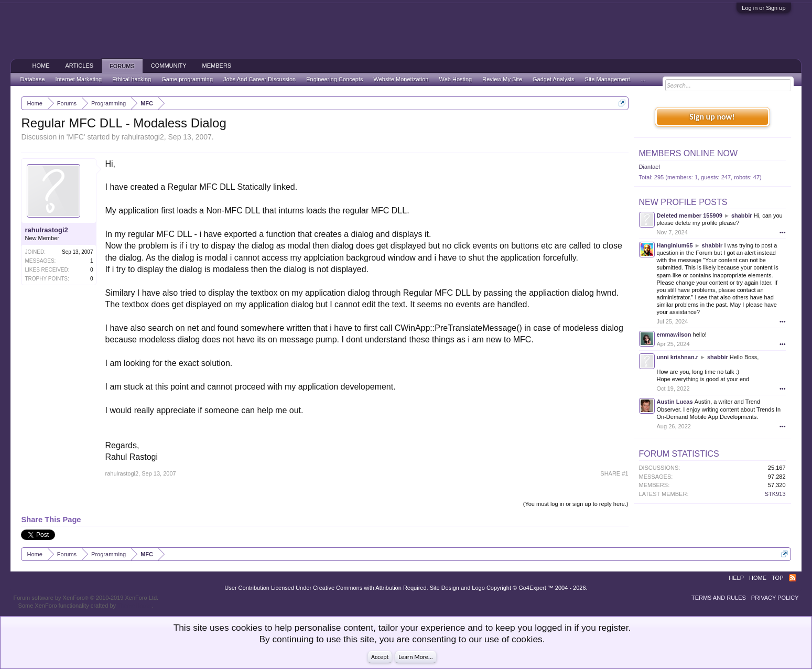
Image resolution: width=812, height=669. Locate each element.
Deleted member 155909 (690, 215)
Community (169, 66)
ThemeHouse (135, 606)
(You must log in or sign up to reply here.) (576, 504)
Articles (79, 66)
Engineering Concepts (334, 79)
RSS (793, 578)
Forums (122, 66)
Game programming (187, 79)
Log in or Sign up (764, 8)
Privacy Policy (775, 598)
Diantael (649, 167)
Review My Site (502, 79)
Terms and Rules (719, 598)
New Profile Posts (683, 202)
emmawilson (674, 334)
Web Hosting (455, 79)
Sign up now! (712, 117)
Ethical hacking (132, 79)
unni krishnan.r (678, 357)
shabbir (742, 215)
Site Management (608, 79)
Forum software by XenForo (86, 598)
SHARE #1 (614, 473)
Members (217, 66)
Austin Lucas (675, 402)
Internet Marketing (79, 79)
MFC (76, 137)
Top (777, 578)
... (643, 79)
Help (736, 578)
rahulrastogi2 (143, 137)
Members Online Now (688, 153)
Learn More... (416, 657)
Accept (380, 657)
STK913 (775, 494)
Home (41, 66)
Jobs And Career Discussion (259, 79)
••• (783, 232)
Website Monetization (401, 79)
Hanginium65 (675, 245)
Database (32, 79)
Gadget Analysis (554, 79)
